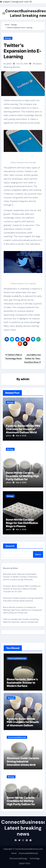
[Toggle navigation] (4, 13)
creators (38, 64)
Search (10, 546)
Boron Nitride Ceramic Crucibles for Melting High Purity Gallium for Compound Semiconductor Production (23, 479)
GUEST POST (25, 863)
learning (9, 67)
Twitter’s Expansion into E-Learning (23, 51)
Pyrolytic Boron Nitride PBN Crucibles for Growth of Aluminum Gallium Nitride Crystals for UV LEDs (23, 431)
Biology (8, 38)
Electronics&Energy (18, 858)
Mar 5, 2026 (21, 529)
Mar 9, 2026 (21, 436)
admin (25, 379)
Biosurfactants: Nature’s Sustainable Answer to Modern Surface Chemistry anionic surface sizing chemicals (20, 577)
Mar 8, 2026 (21, 483)
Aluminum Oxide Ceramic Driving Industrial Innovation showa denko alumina (23, 599)
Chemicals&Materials (17, 658)
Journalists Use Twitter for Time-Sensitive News (33, 359)
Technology (35, 858)
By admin (8, 64)
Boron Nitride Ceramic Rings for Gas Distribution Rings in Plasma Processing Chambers (22, 524)
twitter (17, 67)
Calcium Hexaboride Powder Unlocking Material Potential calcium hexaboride (21, 621)
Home (14, 853)
